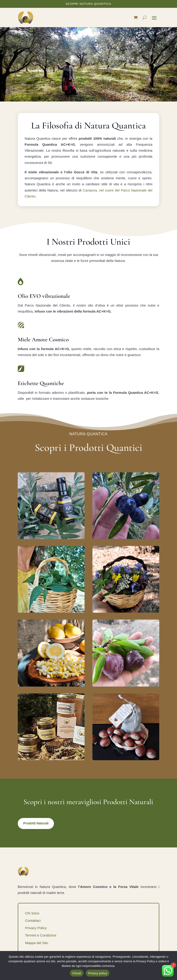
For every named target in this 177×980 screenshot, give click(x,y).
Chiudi (77, 973)
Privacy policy (98, 973)
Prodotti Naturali (36, 823)
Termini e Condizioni (41, 935)
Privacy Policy (36, 928)
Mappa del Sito (37, 943)
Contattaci (33, 921)
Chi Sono (32, 913)
